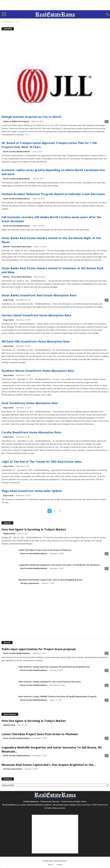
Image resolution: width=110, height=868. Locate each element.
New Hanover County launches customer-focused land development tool (54, 667)
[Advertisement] (55, 5)
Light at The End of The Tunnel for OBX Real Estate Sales (41, 462)
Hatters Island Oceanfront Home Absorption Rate (36, 315)
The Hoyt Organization (30, 583)
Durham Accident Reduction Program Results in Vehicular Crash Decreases (53, 194)
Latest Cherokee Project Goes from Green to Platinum (45, 550)
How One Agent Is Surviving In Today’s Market (34, 529)
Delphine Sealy (9, 533)
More (27, 135)
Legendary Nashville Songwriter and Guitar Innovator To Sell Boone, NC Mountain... (60, 565)
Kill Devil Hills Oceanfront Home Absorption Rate (36, 341)
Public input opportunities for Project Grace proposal (39, 649)
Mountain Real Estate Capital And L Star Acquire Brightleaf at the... (51, 580)
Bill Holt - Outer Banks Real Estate (17, 247)
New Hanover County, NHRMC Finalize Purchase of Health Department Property (58, 696)
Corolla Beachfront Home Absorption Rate (31, 432)
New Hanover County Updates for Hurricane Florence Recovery (50, 682)
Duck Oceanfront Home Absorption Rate (30, 403)
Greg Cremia (8, 300)
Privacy (60, 865)
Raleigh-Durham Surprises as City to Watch (31, 117)
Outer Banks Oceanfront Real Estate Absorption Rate (39, 295)
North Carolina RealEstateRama (17, 152)
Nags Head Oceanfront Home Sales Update (32, 491)
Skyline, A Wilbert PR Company (16, 121)
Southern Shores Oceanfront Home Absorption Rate (38, 371)
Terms (50, 865)
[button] (105, 14)
